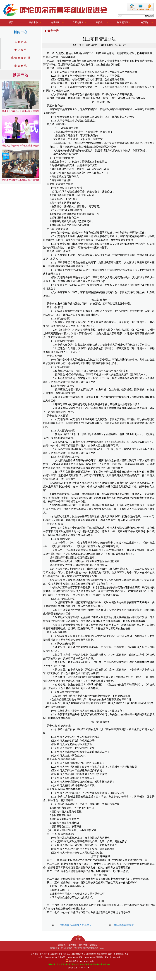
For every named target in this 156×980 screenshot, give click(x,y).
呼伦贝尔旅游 (67, 948)
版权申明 (83, 945)
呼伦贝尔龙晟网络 (91, 948)
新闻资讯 (21, 42)
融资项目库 (123, 22)
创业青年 (56, 22)
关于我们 (145, 22)
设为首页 (62, 945)
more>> (103, 948)
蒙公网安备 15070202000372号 (81, 961)
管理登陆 (94, 945)
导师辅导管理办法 (124, 925)
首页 (11, 22)
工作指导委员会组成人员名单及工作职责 (79, 925)
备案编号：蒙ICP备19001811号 (108, 957)
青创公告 (21, 50)
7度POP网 (78, 948)
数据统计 (100, 22)
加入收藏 (72, 945)
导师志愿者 (78, 22)
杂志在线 (21, 65)
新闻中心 (34, 22)
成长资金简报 (21, 58)
